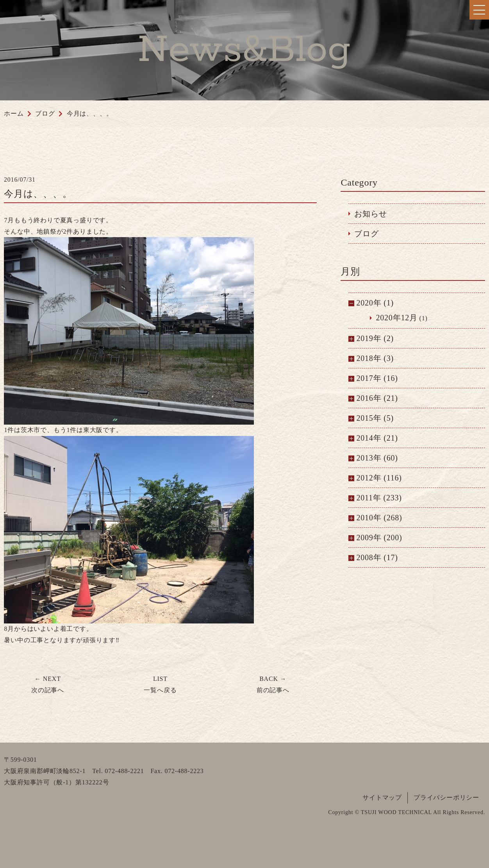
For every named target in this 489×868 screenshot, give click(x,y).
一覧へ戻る (160, 684)
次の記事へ (48, 684)
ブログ (366, 234)
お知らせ (370, 214)
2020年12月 (396, 318)
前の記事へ (273, 684)
